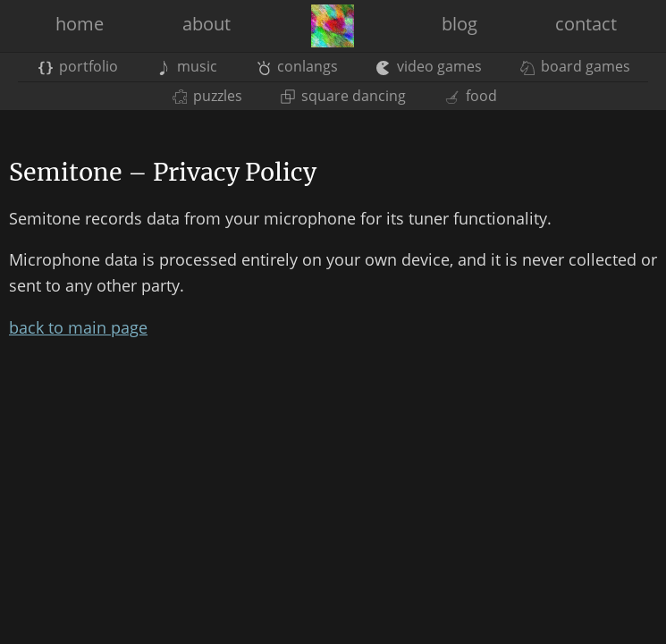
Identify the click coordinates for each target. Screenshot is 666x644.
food (470, 96)
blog (459, 24)
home (80, 24)
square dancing (343, 96)
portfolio (78, 66)
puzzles (207, 96)
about (207, 24)
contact (586, 24)
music (187, 66)
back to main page (78, 327)
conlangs (297, 66)
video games (429, 66)
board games (575, 66)
